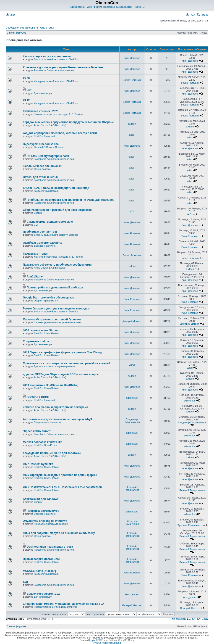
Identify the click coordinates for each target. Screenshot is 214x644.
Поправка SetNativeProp (43, 511)
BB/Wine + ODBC (38, 397)
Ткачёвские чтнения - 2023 (41, 111)
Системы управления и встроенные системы (58, 323)
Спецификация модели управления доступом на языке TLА (64, 604)
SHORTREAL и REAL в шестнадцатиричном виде (56, 188)
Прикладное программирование (51, 524)
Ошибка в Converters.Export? (43, 243)
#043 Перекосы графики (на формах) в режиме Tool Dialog (62, 352)
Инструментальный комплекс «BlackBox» (56, 81)
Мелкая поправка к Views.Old (43, 442)
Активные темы (45, 28)
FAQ (190, 15)
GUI (36, 225)
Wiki (89, 7)
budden (132, 124)
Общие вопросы (43, 169)
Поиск (203, 15)
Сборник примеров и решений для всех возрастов (57, 210)
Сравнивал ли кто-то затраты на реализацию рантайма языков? (67, 363)
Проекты (139, 7)
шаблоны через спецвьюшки (43, 166)
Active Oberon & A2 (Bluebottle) (50, 125)
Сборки (38, 213)
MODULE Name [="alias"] (39, 571)
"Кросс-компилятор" (37, 431)
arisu (132, 135)
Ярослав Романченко (132, 523)
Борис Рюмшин (132, 80)
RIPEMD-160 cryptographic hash (48, 156)
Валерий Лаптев (132, 605)
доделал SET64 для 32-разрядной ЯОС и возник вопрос (61, 374)
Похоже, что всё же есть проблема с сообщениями (57, 265)
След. (205, 619)
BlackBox (109, 7)
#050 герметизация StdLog (41, 330)
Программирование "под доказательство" (56, 607)
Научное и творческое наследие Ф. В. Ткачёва (59, 114)
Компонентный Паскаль (47, 191)
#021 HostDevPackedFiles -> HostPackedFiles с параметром (63, 487)
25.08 (26, 78)
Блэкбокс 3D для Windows (41, 499)
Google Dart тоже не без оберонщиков (48, 298)
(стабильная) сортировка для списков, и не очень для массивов (71, 200)
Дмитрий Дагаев (132, 321)
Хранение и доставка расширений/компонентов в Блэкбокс (63, 67)
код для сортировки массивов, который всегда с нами (60, 133)
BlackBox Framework (45, 136)
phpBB (96, 640)
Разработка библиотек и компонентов (54, 70)
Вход (11, 15)
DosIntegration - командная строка (50, 547)
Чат (29, 90)
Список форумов (17, 33)
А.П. (132, 211)
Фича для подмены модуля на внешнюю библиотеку (59, 533)
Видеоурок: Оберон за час (41, 144)
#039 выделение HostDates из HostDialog (51, 385)
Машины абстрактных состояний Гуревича (52, 319)
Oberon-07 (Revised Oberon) (49, 147)
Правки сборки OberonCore (41, 559)
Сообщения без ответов (20, 28)
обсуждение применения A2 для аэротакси (52, 453)
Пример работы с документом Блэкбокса (55, 288)
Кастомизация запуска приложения (47, 56)
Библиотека (78, 7)
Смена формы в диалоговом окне (50, 222)
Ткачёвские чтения (35, 254)
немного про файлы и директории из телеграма (55, 407)
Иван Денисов (132, 58)
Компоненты (124, 7)
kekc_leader (132, 594)
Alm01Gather (35, 277)
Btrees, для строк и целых (40, 177)
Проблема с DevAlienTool (40, 232)
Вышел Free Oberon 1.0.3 (44, 594)
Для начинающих (43, 93)
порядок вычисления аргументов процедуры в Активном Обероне (68, 122)
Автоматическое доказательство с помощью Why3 (57, 419)
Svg (25, 582)
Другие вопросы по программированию (55, 366)
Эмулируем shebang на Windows (45, 521)
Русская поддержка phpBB (107, 643)
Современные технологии (48, 422)
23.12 (26, 100)
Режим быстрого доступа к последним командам (56, 309)
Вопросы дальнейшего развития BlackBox (56, 59)
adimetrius (132, 398)
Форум (98, 7)
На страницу (179, 619)
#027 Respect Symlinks (38, 464)
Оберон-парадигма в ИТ (47, 301)
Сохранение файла (36, 341)
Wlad (132, 365)
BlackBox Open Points (45, 445)
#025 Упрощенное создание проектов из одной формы (60, 475)
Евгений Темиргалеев (132, 488)
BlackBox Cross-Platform (47, 334)
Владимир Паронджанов (132, 421)
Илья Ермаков (132, 233)
